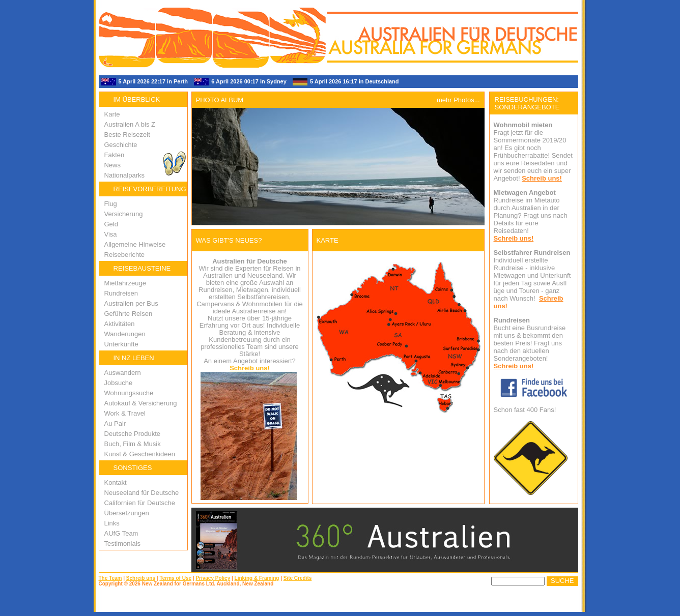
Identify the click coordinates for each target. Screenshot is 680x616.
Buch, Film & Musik (133, 444)
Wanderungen (125, 334)
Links (112, 523)
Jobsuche (119, 383)
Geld (111, 224)
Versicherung (124, 214)
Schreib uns (141, 578)
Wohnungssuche (129, 393)
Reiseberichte (125, 255)
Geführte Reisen (129, 314)
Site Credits (298, 578)
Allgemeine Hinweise (135, 244)
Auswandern (123, 373)
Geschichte (121, 145)
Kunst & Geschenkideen (140, 454)
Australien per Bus (131, 303)
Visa (111, 234)
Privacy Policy (213, 578)
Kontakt (116, 482)
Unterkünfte (121, 344)
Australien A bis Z (130, 124)
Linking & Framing (257, 578)
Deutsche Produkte (133, 434)
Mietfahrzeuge (125, 283)
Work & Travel (125, 413)
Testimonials (123, 544)
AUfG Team (121, 533)
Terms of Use (175, 578)
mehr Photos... (458, 100)
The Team (110, 578)
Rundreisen (121, 293)
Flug (111, 204)
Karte (112, 114)
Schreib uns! (250, 368)
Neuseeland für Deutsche (142, 493)
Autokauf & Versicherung (141, 403)
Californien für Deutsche (140, 503)
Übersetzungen (127, 513)
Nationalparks (125, 175)
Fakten (115, 155)
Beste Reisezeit (127, 135)
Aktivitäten (120, 324)
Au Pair (115, 423)
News (113, 165)
